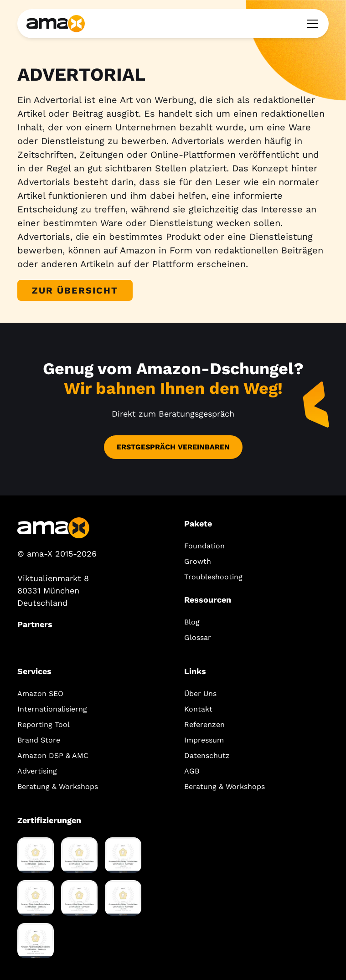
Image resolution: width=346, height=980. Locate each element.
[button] (310, 24)
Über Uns (200, 694)
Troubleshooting (213, 577)
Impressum (204, 740)
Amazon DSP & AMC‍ (53, 756)
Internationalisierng (52, 709)
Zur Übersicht (75, 290)
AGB (192, 771)
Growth (198, 561)
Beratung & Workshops (58, 787)
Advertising (37, 771)
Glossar (198, 637)
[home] (56, 23)
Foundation (204, 546)
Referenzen (204, 725)
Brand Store (39, 740)
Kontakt (198, 709)
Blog (192, 622)
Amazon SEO (40, 694)
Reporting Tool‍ (44, 725)
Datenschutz (207, 756)
